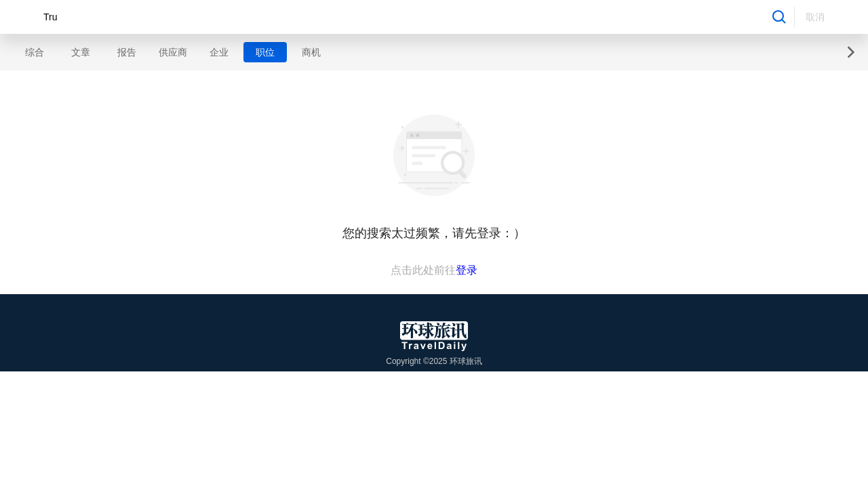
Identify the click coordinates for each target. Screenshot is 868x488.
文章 (81, 52)
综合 (35, 52)
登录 (467, 270)
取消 (815, 17)
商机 (311, 52)
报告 (127, 52)
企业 (219, 52)
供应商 (173, 52)
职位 (265, 52)
